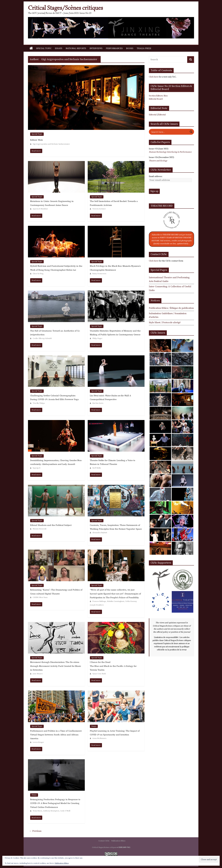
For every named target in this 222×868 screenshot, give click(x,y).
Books (130, 48)
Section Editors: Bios (158, 96)
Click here (154, 77)
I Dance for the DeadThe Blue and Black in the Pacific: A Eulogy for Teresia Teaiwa (113, 666)
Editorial (153, 115)
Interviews (96, 48)
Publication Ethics (118, 841)
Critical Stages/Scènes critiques (65, 8)
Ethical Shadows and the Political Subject (51, 525)
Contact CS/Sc (104, 841)
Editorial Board (156, 99)
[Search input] (170, 132)
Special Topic (44, 48)
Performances (114, 48)
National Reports (76, 48)
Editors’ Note (36, 140)
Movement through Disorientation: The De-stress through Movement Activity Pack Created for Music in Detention (56, 666)
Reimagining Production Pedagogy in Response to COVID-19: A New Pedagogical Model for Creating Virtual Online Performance (55, 803)
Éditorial (162, 115)
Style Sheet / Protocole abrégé (165, 322)
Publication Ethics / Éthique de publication (171, 308)
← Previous (35, 831)
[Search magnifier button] (191, 132)
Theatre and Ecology (158, 161)
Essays (59, 48)
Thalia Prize (144, 48)
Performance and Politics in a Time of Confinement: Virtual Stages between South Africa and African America (56, 735)
